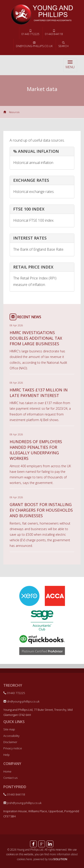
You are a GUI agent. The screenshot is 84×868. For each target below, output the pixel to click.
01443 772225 (30, 33)
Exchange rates (31, 180)
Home (7, 771)
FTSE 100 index (29, 209)
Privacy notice (13, 748)
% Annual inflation (36, 151)
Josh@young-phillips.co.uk (22, 803)
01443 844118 (54, 33)
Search (63, 45)
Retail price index (33, 267)
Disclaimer (10, 742)
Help (6, 755)
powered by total (50, 859)
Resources (14, 112)
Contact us (10, 778)
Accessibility (11, 736)
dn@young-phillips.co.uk (34, 45)
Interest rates (30, 238)
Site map (9, 729)
